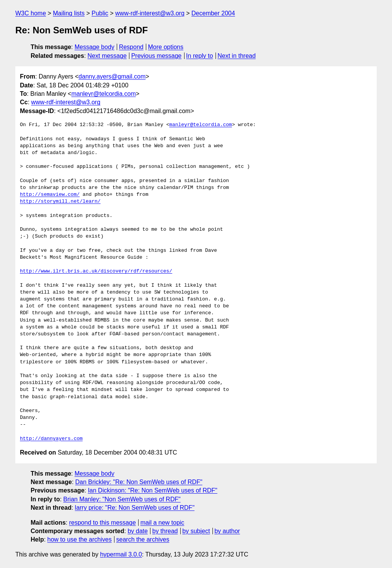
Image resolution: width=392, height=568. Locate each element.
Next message (107, 56)
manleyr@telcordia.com (103, 94)
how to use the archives (80, 539)
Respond (131, 47)
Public (100, 13)
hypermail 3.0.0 (121, 554)
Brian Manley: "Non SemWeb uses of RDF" (122, 499)
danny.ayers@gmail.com (112, 76)
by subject (196, 531)
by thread (165, 531)
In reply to (199, 56)
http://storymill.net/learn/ (60, 202)
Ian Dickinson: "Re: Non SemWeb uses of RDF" (152, 490)
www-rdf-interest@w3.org (150, 13)
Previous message (157, 56)
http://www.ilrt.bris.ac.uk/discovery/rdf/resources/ (96, 271)
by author (227, 531)
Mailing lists (69, 13)
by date (137, 531)
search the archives (143, 539)
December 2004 (213, 13)
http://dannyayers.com (51, 439)
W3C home (31, 13)
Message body (95, 47)
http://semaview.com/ (50, 195)
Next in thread (237, 56)
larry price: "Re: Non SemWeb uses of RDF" (135, 508)
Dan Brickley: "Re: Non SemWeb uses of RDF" (139, 482)
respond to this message (102, 523)
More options (166, 47)
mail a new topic (163, 523)
